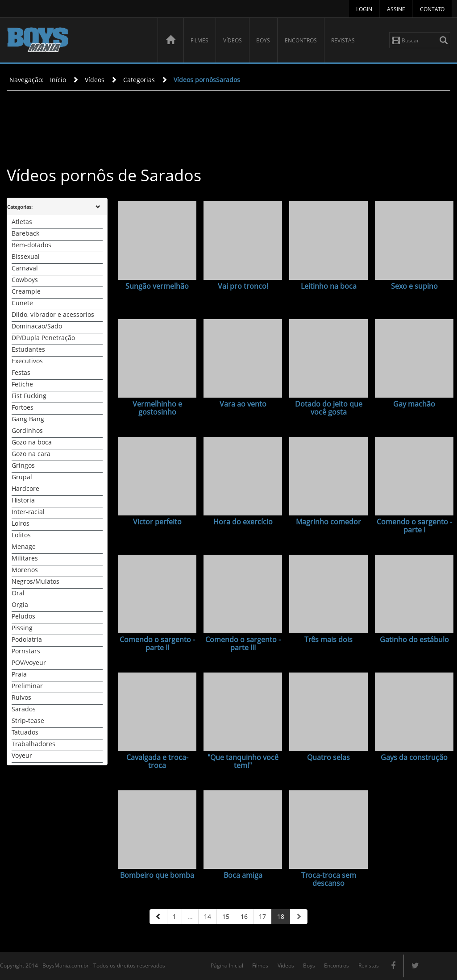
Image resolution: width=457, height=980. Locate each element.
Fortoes (23, 407)
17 (262, 916)
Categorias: (20, 207)
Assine (396, 9)
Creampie (26, 291)
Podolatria (27, 639)
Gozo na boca (32, 442)
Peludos (23, 616)
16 (244, 916)
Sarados (24, 709)
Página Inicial (227, 965)
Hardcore (25, 488)
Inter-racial (28, 512)
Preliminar (27, 686)
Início (58, 80)
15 (226, 916)
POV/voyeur (29, 662)
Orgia (20, 604)
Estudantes (28, 349)
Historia (23, 500)
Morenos (25, 570)
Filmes (199, 40)
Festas (21, 372)
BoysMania (77, 41)
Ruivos (21, 697)
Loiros (21, 523)
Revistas (343, 40)
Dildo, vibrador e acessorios (53, 314)
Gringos (23, 465)
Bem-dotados (31, 245)
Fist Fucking (29, 396)
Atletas (22, 222)
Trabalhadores (33, 744)
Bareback (25, 233)
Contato (432, 9)
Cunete (22, 303)
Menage (24, 546)
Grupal (22, 477)
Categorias (139, 80)
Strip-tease (28, 720)
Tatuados (25, 732)
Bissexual (26, 256)
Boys (263, 40)
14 (208, 916)
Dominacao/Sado (37, 326)
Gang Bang (28, 419)
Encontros (301, 40)
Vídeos (233, 40)
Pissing (22, 628)
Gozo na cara (31, 454)
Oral (18, 593)
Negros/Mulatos (35, 581)
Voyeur (22, 755)
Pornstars (26, 651)
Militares (25, 558)
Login (364, 9)
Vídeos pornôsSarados (207, 80)
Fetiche (22, 384)
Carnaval (25, 268)
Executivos (27, 361)
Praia (19, 674)
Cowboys (25, 280)
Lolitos (21, 535)
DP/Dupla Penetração (43, 338)
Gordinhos (27, 430)
